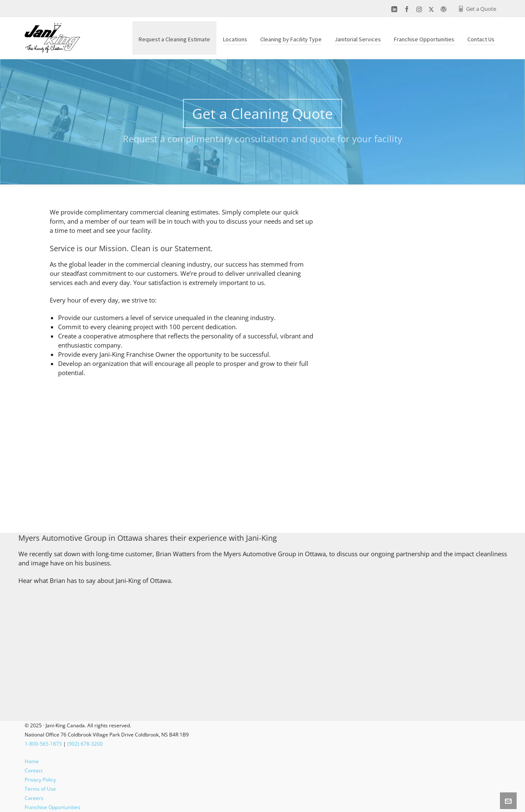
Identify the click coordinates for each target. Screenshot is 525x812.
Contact (34, 770)
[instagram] (420, 9)
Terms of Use (40, 789)
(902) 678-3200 (85, 744)
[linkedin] (396, 9)
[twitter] (432, 9)
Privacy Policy (40, 780)
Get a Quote (477, 9)
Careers (34, 798)
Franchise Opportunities (52, 807)
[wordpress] (445, 9)
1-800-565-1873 (43, 744)
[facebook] (408, 9)
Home (32, 761)
